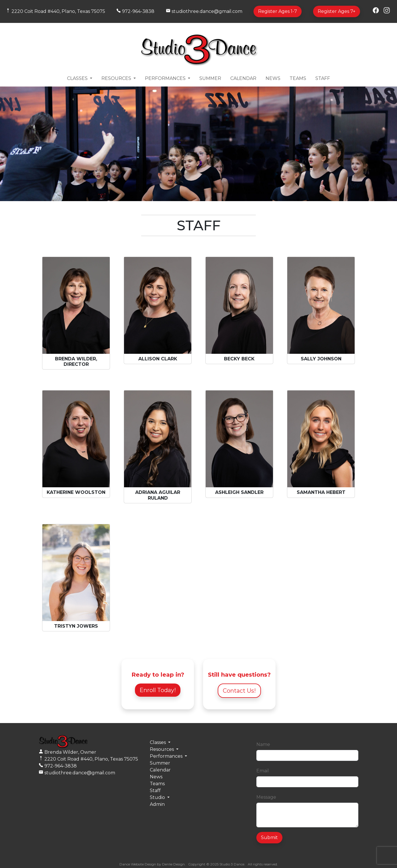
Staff (323, 78)
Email (263, 771)
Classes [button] (78, 78)
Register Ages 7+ (337, 11)
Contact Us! (239, 691)
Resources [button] (117, 78)
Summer (210, 78)
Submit (269, 837)
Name (263, 744)
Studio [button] (158, 797)
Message (266, 797)
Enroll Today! (158, 690)
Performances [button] (166, 78)
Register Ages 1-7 (278, 11)
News (273, 78)
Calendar (243, 78)
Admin (157, 804)
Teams (298, 78)
